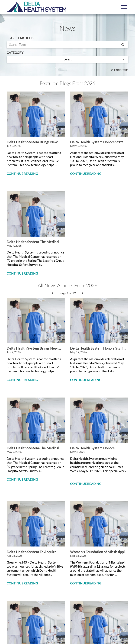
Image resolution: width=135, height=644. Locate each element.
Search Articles (20, 38)
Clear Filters (120, 70)
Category (15, 53)
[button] (124, 7)
